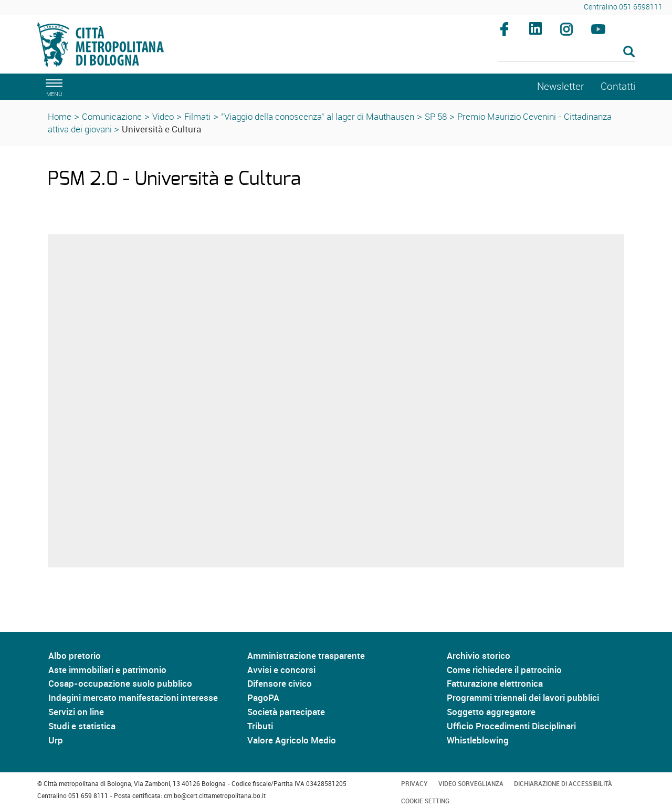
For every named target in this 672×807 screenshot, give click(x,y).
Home (60, 116)
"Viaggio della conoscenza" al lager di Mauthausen (318, 116)
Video (163, 116)
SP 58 (436, 116)
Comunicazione (112, 116)
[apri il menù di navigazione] (52, 86)
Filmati (197, 116)
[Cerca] (567, 53)
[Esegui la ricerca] (629, 52)
